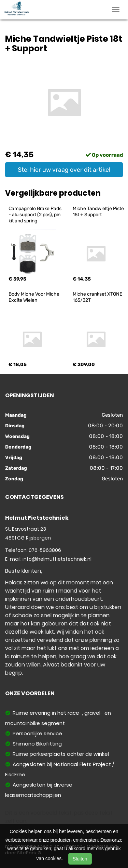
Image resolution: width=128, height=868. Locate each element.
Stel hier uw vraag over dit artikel (64, 170)
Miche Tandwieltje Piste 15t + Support (99, 212)
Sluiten (80, 859)
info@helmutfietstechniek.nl (57, 559)
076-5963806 (45, 550)
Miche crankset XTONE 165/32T (98, 297)
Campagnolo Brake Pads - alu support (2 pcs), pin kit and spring (35, 215)
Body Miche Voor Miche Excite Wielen (34, 297)
